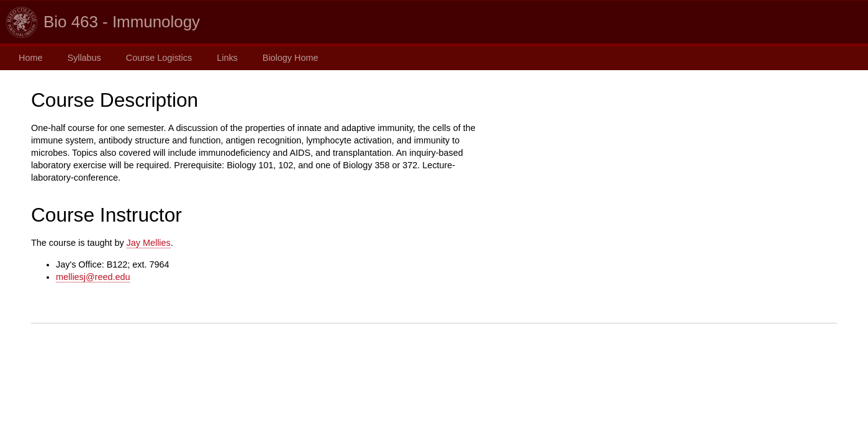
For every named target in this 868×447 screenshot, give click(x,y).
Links (227, 58)
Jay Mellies (149, 243)
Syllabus (84, 58)
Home (30, 58)
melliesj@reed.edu (93, 277)
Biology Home (291, 58)
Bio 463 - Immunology (122, 22)
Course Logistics (159, 58)
